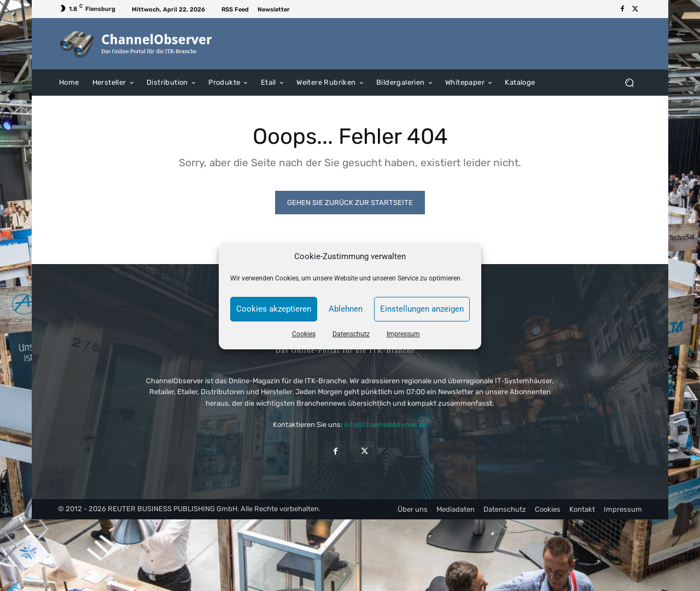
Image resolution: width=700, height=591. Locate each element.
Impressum (403, 334)
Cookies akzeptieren (274, 309)
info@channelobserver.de (386, 425)
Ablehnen (346, 309)
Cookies (304, 334)
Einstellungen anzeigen (422, 309)
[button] (629, 82)
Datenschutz (351, 334)
